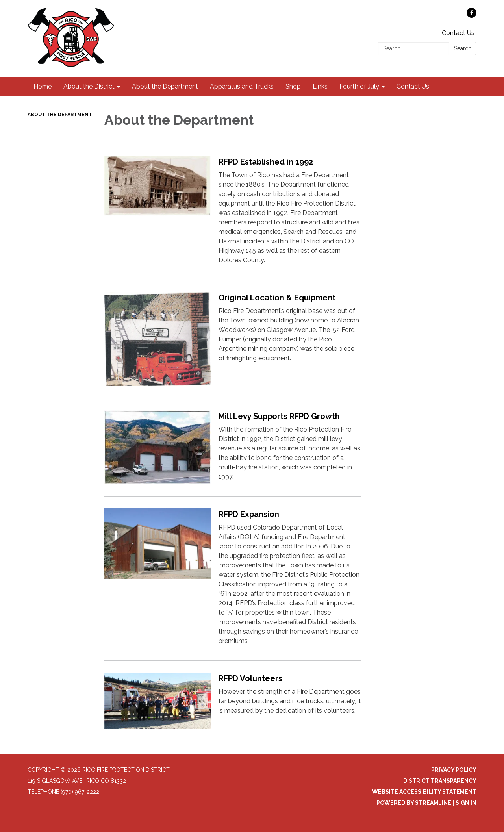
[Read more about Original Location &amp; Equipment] (233, 339)
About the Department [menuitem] (165, 86)
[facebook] (472, 16)
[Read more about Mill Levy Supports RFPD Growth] (233, 447)
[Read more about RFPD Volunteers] (233, 700)
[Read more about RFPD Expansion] (233, 578)
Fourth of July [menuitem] (359, 86)
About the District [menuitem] (89, 86)
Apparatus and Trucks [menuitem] (242, 86)
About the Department (60, 115)
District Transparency (440, 781)
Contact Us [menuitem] (413, 86)
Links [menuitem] (320, 86)
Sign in (466, 803)
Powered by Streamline (414, 803)
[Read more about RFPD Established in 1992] (233, 212)
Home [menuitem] (43, 86)
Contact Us (458, 33)
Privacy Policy (454, 770)
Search (463, 48)
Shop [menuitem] (293, 86)
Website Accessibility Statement (424, 792)
